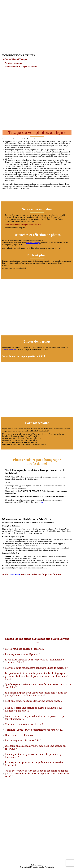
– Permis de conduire (12, 63)
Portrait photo (37, 255)
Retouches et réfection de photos (37, 235)
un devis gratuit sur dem (28, 224)
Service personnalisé (37, 209)
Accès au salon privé (10, 349)
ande (39, 224)
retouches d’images (33, 243)
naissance (14, 574)
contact (41, 502)
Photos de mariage (37, 341)
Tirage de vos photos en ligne (37, 132)
